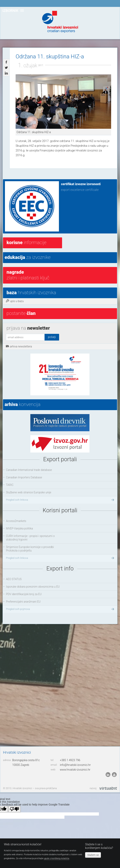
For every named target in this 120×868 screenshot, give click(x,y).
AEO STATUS (14, 579)
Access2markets (16, 521)
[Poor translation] (14, 809)
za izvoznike (27, 257)
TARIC (10, 485)
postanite (21, 313)
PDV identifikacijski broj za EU (24, 594)
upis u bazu (15, 301)
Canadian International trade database (29, 470)
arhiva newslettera (19, 346)
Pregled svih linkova (60, 500)
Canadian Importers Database (24, 477)
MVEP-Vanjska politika (19, 528)
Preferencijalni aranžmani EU (23, 602)
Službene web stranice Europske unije (29, 492)
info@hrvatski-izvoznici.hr (75, 765)
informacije (26, 243)
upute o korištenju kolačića (57, 858)
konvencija (22, 404)
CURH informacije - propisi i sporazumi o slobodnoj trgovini (30, 538)
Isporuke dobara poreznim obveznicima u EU (33, 587)
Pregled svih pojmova (60, 609)
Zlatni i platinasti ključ (28, 275)
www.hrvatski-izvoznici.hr (75, 770)
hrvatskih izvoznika (31, 293)
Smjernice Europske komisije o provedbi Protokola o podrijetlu (30, 549)
